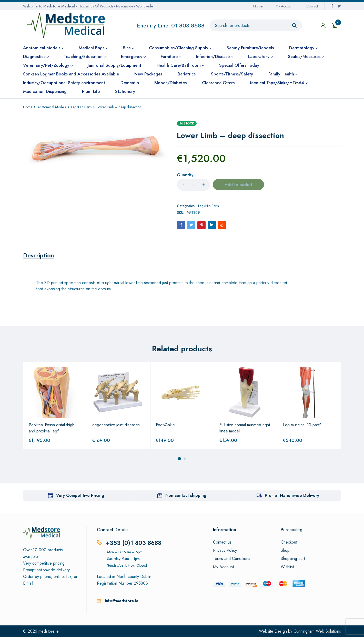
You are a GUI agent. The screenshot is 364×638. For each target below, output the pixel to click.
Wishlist (287, 568)
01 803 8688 (188, 25)
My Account (284, 6)
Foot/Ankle (165, 426)
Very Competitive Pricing (80, 496)
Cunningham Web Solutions (317, 632)
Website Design (273, 632)
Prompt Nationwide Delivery (292, 496)
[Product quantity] (194, 185)
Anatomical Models (52, 107)
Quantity (185, 175)
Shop (285, 551)
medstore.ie (49, 632)
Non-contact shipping (186, 496)
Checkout (289, 543)
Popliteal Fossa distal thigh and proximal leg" (52, 429)
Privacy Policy (225, 551)
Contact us (222, 543)
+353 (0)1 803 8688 (134, 543)
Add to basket (239, 185)
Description (39, 256)
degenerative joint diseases (116, 426)
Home (258, 6)
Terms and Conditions (232, 559)
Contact (312, 6)
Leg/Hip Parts (81, 107)
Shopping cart (293, 559)
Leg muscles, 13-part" (302, 426)
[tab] (39, 256)
